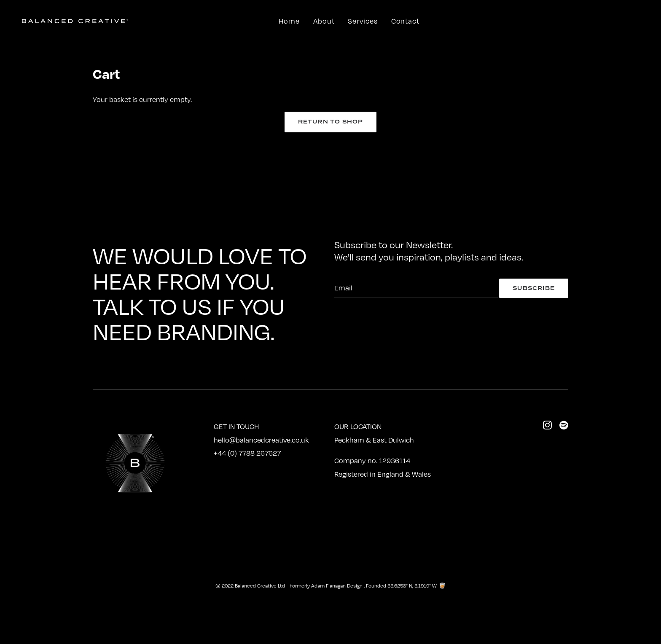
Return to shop (331, 122)
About (324, 21)
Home (289, 21)
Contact (405, 21)
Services (363, 21)
